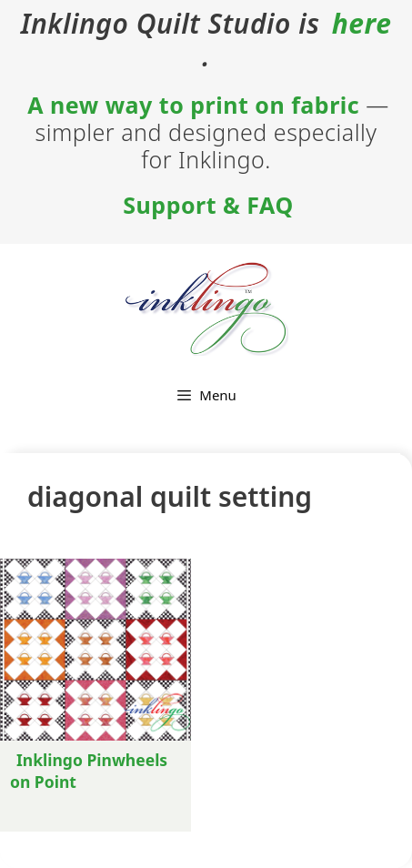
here (362, 24)
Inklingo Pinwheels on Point (89, 771)
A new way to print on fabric (193, 105)
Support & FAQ (208, 205)
